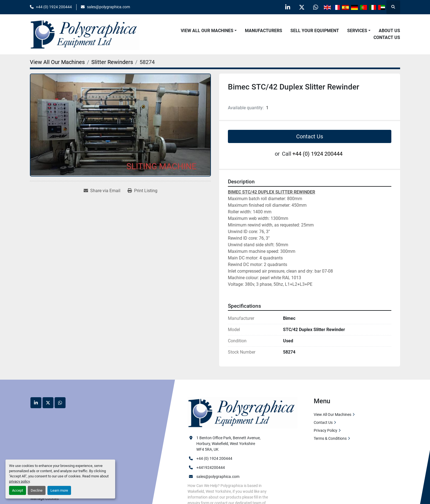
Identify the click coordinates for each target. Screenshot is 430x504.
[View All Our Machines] (57, 62)
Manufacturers (264, 31)
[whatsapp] (316, 7)
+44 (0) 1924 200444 (54, 7)
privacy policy (19, 481)
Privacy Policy (326, 430)
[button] (209, 31)
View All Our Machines (207, 31)
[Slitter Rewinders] (112, 62)
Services (357, 31)
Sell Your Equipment (315, 31)
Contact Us (387, 37)
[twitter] (302, 7)
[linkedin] (288, 7)
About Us (389, 31)
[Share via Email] (102, 191)
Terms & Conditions (330, 438)
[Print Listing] (142, 191)
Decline (37, 490)
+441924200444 (211, 467)
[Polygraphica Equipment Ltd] (242, 413)
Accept (18, 490)
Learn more (59, 490)
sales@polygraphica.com (108, 7)
